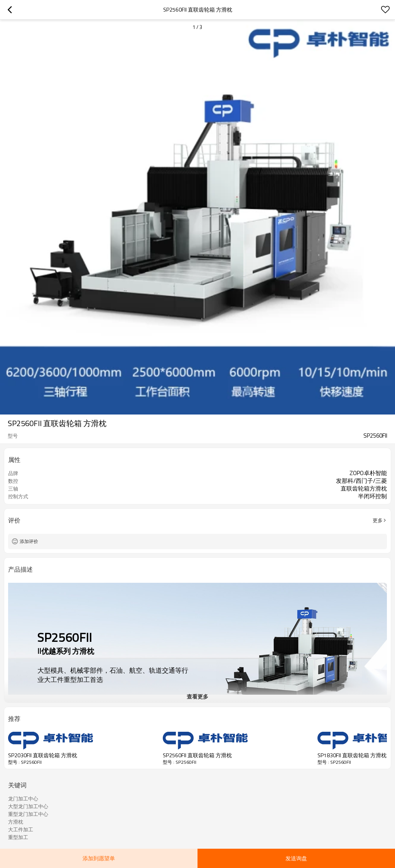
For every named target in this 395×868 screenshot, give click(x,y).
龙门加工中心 (23, 799)
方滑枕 (16, 822)
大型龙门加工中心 (28, 806)
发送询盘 (296, 858)
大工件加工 (21, 829)
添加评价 (29, 541)
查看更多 (197, 696)
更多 (378, 520)
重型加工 (18, 837)
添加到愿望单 (99, 858)
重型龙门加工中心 (28, 814)
